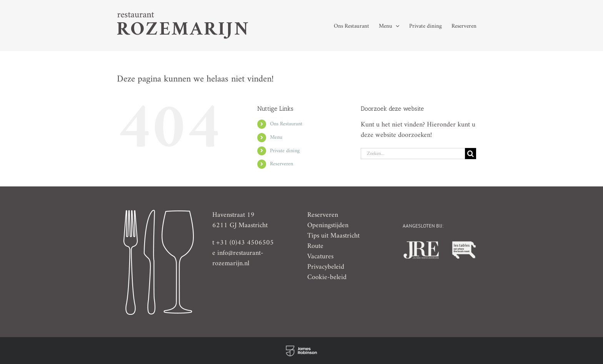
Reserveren (282, 164)
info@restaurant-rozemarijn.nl (238, 258)
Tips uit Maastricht (333, 236)
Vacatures (320, 257)
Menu (276, 137)
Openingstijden (328, 225)
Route (315, 246)
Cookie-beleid (327, 277)
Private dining (285, 151)
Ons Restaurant (286, 124)
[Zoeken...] (413, 154)
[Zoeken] (471, 154)
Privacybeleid (326, 267)
